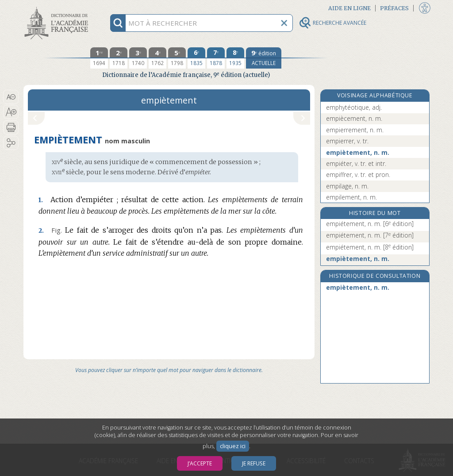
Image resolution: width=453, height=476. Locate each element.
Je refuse (254, 463)
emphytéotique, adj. (354, 107)
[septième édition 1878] (216, 58)
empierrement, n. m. (355, 130)
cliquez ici (233, 446)
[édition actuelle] (264, 58)
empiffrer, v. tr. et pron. (358, 175)
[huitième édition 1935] (235, 58)
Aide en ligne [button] (349, 8)
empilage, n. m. (347, 186)
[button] (11, 97)
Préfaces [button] (394, 8)
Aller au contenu (58, 8)
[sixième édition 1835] (196, 58)
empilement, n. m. (351, 197)
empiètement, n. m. (358, 152)
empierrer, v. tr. (347, 141)
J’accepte (200, 463)
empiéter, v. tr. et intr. (356, 163)
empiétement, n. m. (370, 224)
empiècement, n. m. (354, 118)
